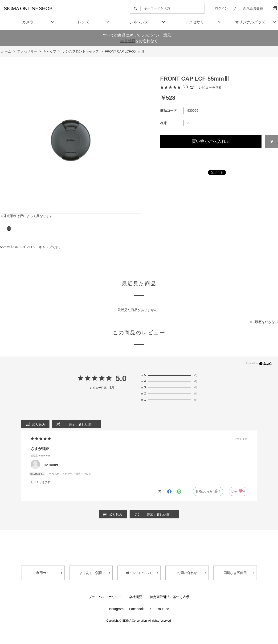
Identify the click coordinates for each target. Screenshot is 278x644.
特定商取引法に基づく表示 (170, 597)
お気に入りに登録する (272, 141)
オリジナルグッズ (250, 22)
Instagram (116, 609)
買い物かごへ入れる (211, 141)
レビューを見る (210, 87)
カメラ (28, 22)
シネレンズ (139, 22)
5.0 (121, 378)
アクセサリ (195, 22)
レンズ (83, 22)
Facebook (136, 609)
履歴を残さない (266, 322)
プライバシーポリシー (105, 597)
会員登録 (128, 41)
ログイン (221, 8)
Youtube (163, 609)
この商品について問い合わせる (219, 157)
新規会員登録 (253, 8)
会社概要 (136, 597)
